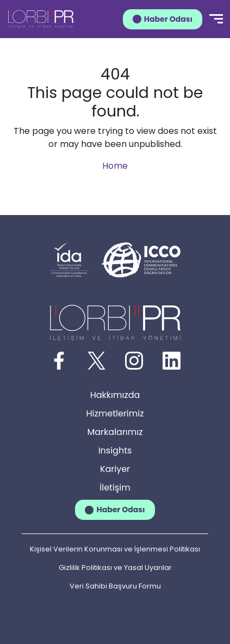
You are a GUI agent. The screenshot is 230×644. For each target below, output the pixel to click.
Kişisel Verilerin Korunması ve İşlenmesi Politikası (115, 549)
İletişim (115, 487)
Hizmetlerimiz (115, 413)
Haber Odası (168, 19)
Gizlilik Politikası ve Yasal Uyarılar (115, 568)
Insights (115, 450)
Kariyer (115, 469)
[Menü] (216, 19)
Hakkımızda (115, 395)
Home (115, 166)
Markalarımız (115, 432)
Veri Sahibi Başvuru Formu (115, 586)
